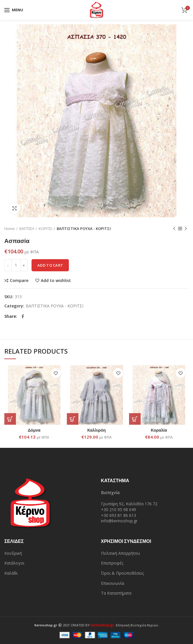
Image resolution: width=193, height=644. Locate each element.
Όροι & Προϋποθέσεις (122, 573)
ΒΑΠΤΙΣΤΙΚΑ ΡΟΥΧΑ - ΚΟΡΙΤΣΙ (84, 229)
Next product (186, 229)
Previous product (174, 229)
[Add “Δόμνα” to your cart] (10, 419)
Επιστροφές (112, 563)
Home (10, 229)
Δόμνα (34, 430)
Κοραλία (159, 430)
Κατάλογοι (14, 563)
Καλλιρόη (97, 430)
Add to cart (50, 265)
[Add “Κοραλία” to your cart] (135, 419)
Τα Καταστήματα (116, 593)
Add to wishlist (56, 281)
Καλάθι (11, 573)
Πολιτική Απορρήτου (121, 553)
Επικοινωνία (113, 583)
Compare (19, 281)
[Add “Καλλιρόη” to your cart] (73, 419)
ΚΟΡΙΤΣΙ (45, 229)
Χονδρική (13, 553)
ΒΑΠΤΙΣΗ (27, 229)
